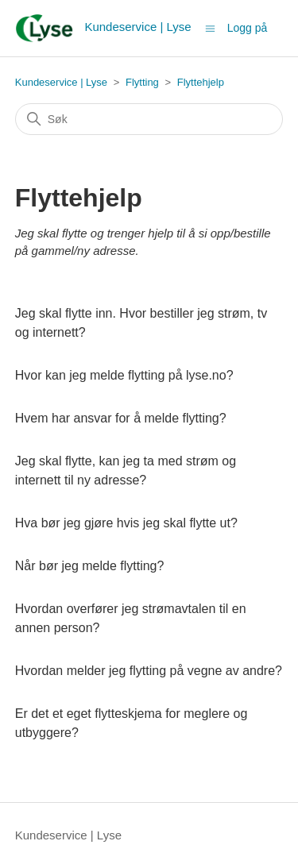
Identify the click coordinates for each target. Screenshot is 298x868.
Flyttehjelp (201, 82)
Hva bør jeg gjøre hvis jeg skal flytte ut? (126, 523)
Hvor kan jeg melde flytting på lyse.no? (124, 375)
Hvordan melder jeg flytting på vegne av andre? (149, 671)
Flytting (142, 82)
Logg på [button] (248, 28)
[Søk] (149, 119)
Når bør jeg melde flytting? (90, 566)
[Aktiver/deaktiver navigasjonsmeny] (210, 27)
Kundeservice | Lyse (61, 82)
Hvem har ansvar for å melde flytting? (121, 418)
